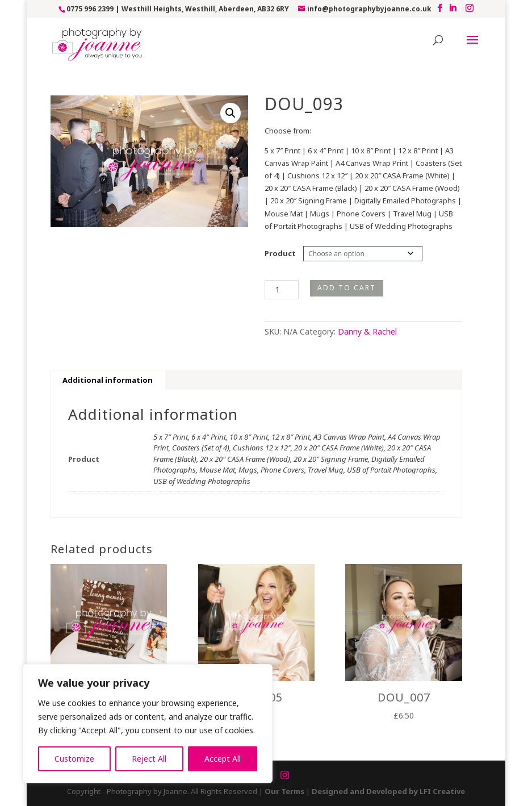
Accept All (223, 759)
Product (280, 253)
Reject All (149, 759)
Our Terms (284, 791)
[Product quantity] (282, 290)
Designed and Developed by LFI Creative (388, 791)
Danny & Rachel (367, 331)
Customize (74, 759)
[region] (148, 724)
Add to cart (347, 288)
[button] (231, 113)
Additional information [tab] (108, 380)
